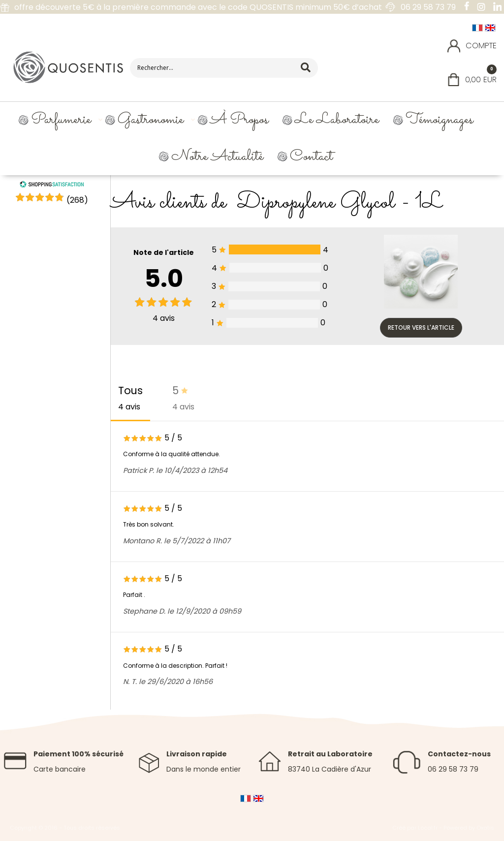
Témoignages (439, 120)
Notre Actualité (217, 157)
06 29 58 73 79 (453, 769)
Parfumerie (61, 120)
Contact (311, 157)
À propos (239, 120)
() (77, 200)
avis (164, 318)
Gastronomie (151, 120)
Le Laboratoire (337, 120)
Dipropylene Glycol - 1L (340, 202)
